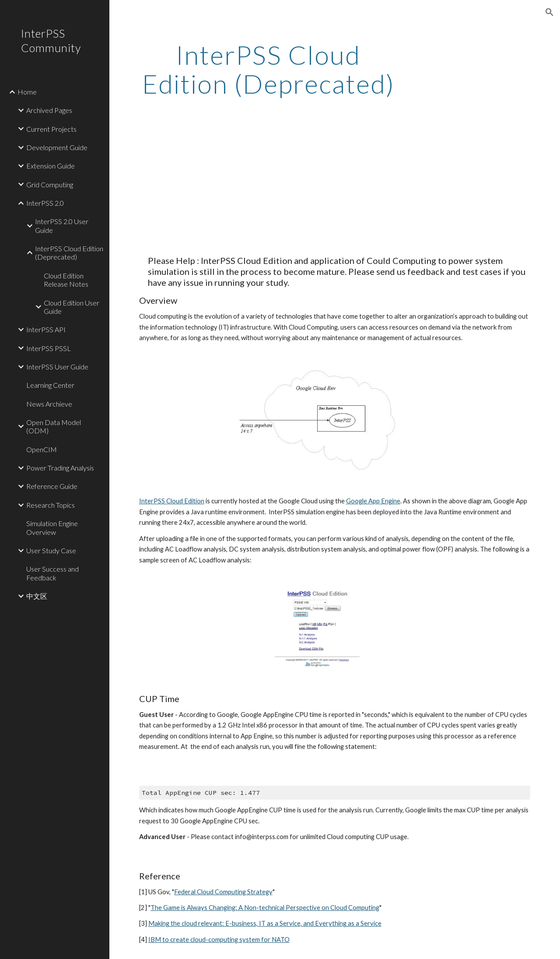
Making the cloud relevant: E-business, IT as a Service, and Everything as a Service (265, 923)
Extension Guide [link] (51, 166)
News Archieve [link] (49, 404)
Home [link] (27, 92)
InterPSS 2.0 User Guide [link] (62, 225)
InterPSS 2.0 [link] (45, 203)
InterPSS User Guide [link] (57, 367)
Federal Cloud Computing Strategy (223, 892)
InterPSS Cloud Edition (172, 501)
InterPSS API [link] (46, 329)
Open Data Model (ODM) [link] (54, 426)
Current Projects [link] (51, 129)
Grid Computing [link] (50, 184)
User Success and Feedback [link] (52, 573)
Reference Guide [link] (52, 486)
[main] (268, 69)
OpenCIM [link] (42, 449)
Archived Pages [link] (49, 110)
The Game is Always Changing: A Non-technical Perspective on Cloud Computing (265, 908)
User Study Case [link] (51, 550)
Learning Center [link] (50, 385)
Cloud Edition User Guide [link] (72, 307)
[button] (549, 12)
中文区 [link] (37, 596)
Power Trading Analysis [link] (60, 468)
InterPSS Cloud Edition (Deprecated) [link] (69, 253)
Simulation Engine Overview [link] (52, 527)
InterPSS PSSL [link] (49, 348)
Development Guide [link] (57, 147)
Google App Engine (373, 501)
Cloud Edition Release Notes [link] (66, 280)
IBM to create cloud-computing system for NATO (219, 940)
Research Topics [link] (51, 505)
